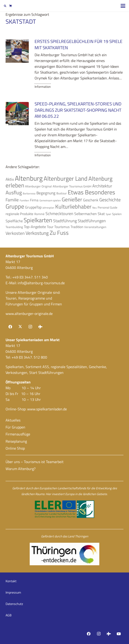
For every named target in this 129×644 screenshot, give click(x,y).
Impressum (13, 592)
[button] (5, 6)
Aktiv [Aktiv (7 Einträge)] (10, 179)
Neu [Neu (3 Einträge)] (95, 208)
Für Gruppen (15, 427)
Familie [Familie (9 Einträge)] (12, 200)
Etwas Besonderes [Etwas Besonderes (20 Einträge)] (91, 192)
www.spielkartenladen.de (47, 409)
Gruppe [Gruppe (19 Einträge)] (15, 206)
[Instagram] (30, 327)
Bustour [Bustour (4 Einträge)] (62, 193)
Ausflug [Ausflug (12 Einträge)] (14, 192)
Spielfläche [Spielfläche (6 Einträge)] (14, 221)
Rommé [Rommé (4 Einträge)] (39, 214)
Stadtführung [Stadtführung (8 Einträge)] (65, 221)
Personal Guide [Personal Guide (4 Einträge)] (108, 207)
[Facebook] (10, 327)
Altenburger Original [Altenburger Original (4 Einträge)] (38, 186)
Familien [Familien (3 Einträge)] (24, 200)
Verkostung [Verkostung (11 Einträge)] (37, 233)
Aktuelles (13, 420)
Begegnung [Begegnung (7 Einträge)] (46, 193)
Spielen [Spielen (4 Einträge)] (117, 214)
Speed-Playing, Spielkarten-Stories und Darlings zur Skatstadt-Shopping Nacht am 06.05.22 (78, 110)
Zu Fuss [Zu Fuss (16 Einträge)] (59, 233)
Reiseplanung (16, 441)
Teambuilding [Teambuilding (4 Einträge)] (14, 227)
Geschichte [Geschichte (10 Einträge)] (110, 200)
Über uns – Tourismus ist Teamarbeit (35, 462)
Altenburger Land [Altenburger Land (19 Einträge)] (66, 178)
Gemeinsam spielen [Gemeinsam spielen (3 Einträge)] (50, 200)
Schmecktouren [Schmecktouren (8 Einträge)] (59, 213)
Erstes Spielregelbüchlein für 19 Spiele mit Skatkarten (79, 44)
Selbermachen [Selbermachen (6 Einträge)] (85, 214)
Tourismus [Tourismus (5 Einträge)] (62, 227)
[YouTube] (119, 634)
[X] (20, 327)
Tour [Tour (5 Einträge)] (50, 227)
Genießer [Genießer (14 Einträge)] (72, 199)
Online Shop (15, 448)
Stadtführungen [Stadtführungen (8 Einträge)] (92, 221)
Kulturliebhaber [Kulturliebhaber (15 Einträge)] (73, 206)
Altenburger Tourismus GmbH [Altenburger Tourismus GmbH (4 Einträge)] (72, 186)
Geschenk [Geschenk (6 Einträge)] (91, 200)
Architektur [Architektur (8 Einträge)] (102, 186)
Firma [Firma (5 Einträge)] (34, 200)
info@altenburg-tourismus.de (41, 283)
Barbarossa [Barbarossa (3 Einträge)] (29, 193)
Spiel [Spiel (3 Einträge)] (108, 214)
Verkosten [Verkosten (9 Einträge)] (15, 233)
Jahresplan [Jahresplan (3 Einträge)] (48, 208)
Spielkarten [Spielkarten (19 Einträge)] (38, 220)
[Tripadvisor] (40, 327)
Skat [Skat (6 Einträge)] (101, 214)
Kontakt (11, 581)
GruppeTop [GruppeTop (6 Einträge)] (33, 207)
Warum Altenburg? (21, 469)
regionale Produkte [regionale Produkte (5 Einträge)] (19, 214)
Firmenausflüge (18, 434)
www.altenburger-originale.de (29, 314)
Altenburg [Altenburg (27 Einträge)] (29, 178)
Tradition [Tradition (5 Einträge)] (77, 227)
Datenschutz (14, 604)
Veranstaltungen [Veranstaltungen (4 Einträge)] (95, 227)
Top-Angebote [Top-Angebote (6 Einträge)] (35, 227)
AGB (9, 615)
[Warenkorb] (10, 6)
